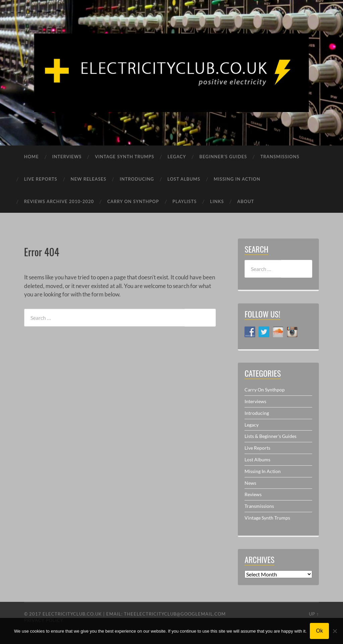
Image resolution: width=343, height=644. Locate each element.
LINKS (217, 201)
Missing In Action (263, 471)
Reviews (253, 494)
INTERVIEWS (67, 157)
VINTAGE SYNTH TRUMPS (124, 157)
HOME (31, 157)
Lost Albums (257, 459)
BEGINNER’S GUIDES (223, 157)
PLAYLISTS (185, 201)
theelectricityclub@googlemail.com (175, 614)
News (250, 483)
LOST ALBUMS (184, 179)
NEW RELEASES (89, 179)
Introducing (257, 413)
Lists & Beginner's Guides (270, 436)
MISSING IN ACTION (237, 179)
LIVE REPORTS (41, 179)
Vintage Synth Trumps (267, 518)
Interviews (255, 401)
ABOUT (246, 201)
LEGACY (177, 157)
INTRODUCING (137, 179)
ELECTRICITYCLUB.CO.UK (72, 614)
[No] (335, 631)
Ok (319, 631)
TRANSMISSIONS (280, 157)
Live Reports (257, 448)
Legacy (252, 425)
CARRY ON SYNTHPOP (133, 201)
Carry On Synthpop (265, 390)
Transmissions (259, 506)
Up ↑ (314, 614)
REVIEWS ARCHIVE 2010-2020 (59, 201)
